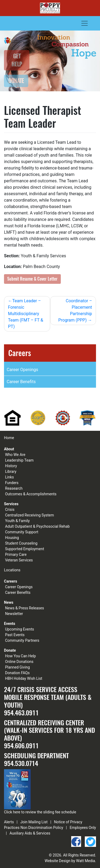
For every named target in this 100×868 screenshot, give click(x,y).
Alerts (9, 822)
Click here (12, 812)
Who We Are (15, 455)
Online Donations (19, 662)
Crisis (10, 510)
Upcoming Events (19, 629)
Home (9, 438)
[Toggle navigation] (85, 23)
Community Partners (22, 640)
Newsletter (14, 614)
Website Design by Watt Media (70, 861)
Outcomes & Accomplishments (31, 494)
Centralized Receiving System (29, 515)
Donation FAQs (17, 673)
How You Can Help (21, 656)
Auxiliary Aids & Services (30, 833)
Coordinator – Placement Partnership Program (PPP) (75, 310)
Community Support (22, 532)
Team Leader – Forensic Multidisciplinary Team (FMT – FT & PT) (26, 314)
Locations (12, 570)
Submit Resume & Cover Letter (32, 279)
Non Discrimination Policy (42, 828)
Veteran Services (19, 560)
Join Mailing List (34, 822)
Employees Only (83, 828)
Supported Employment (25, 549)
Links (9, 477)
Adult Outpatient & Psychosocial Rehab (37, 526)
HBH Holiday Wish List (24, 678)
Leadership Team (19, 460)
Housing (12, 538)
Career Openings (22, 370)
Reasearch (14, 488)
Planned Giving (17, 667)
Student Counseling (21, 543)
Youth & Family (17, 521)
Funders (12, 483)
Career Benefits (21, 382)
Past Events (15, 635)
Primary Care (16, 554)
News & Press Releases (25, 608)
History (11, 466)
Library (11, 471)
